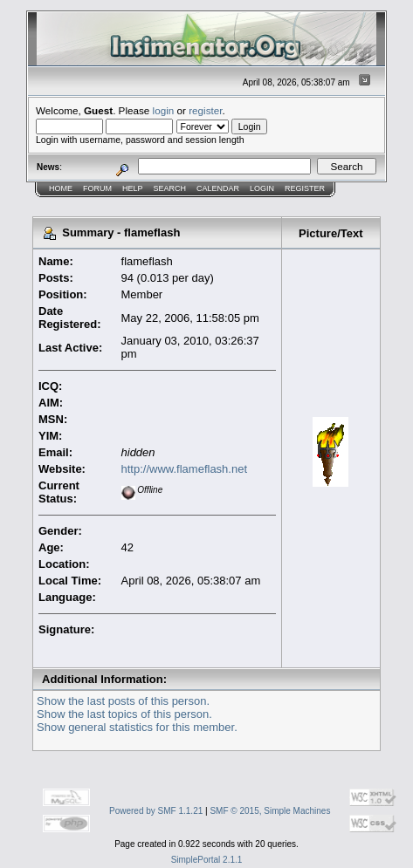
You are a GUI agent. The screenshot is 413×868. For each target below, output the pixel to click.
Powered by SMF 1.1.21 (156, 811)
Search (170, 188)
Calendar (218, 188)
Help (133, 188)
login (164, 110)
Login (262, 188)
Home (61, 188)
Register (305, 188)
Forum (97, 188)
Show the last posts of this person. (123, 701)
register (205, 110)
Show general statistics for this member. (137, 727)
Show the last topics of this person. (124, 714)
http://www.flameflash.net (185, 469)
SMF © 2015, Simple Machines (270, 811)
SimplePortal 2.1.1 (207, 860)
